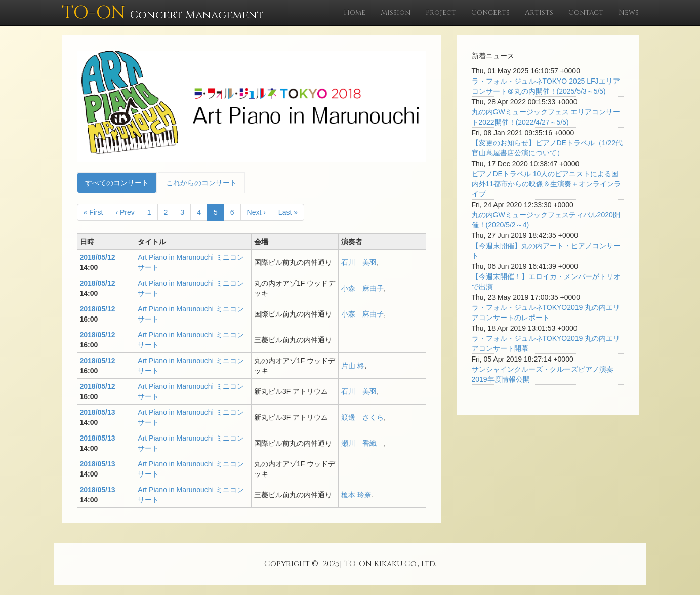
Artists (539, 12)
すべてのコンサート (117, 183)
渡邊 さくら (362, 417)
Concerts (490, 12)
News (629, 12)
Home (355, 12)
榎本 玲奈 (356, 495)
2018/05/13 (98, 412)
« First (93, 212)
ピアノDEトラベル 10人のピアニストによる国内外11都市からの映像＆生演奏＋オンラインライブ (547, 184)
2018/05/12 (98, 257)
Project (441, 12)
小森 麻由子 (362, 288)
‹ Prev (125, 212)
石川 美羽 (359, 262)
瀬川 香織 (362, 443)
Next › (256, 212)
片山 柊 (353, 366)
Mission (396, 12)
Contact (586, 12)
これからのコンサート (201, 183)
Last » (288, 212)
